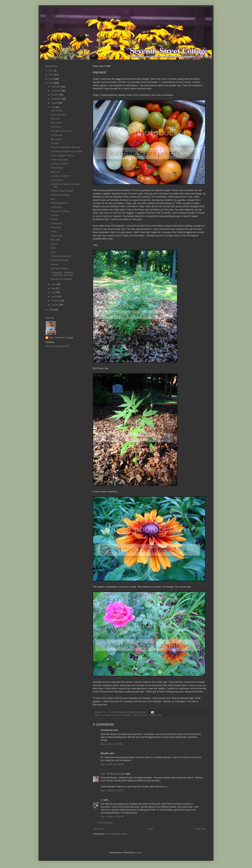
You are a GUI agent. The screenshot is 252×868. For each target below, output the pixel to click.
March (55, 297)
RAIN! (54, 232)
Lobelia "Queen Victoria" (62, 191)
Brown (54, 252)
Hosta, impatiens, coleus (62, 156)
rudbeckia (137, 715)
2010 (51, 79)
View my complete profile (57, 346)
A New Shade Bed (59, 160)
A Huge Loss (57, 135)
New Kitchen (57, 123)
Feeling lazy (56, 207)
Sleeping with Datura (60, 195)
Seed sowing (57, 168)
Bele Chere (56, 139)
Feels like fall (57, 180)
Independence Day (60, 260)
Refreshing (56, 228)
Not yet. (54, 244)
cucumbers (105, 715)
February (56, 301)
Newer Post (99, 829)
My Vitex (55, 143)
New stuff (55, 240)
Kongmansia (57, 224)
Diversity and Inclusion (61, 279)
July (53, 107)
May (54, 288)
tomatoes (153, 715)
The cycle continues (60, 211)
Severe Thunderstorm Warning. (65, 147)
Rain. (53, 199)
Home (150, 829)
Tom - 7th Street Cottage (113, 774)
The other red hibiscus (61, 131)
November (56, 91)
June (54, 284)
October (55, 95)
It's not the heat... (59, 115)
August (55, 103)
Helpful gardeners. (59, 203)
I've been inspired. (59, 164)
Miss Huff (55, 119)
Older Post (201, 829)
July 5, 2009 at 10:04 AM (112, 817)
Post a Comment (105, 823)
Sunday (54, 219)
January (55, 305)
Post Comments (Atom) (116, 834)
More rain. (55, 172)
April (54, 292)
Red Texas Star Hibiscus (121, 715)
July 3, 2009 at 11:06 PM (112, 764)
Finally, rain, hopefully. (61, 256)
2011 (51, 75)
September (57, 99)
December (56, 87)
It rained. (55, 215)
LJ (102, 800)
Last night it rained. (60, 268)
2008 (51, 310)
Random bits (57, 236)
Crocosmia (56, 127)
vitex (160, 715)
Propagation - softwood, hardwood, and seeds (62, 274)
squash (145, 715)
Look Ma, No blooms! (61, 176)
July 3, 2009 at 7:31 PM (111, 744)
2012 (51, 71)
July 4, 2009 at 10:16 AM (112, 791)
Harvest (54, 264)
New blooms (57, 111)
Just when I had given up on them (66, 152)
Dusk (53, 248)
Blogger (139, 853)
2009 (51, 83)
